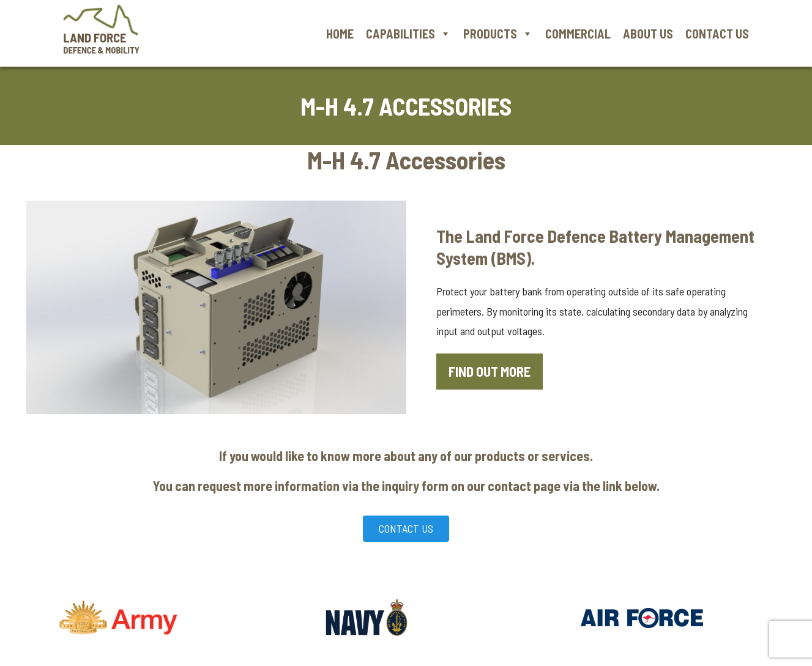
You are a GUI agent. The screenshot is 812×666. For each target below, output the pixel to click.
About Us (648, 34)
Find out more (490, 371)
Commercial (578, 34)
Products (498, 34)
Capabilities (408, 34)
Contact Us (717, 34)
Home (340, 34)
